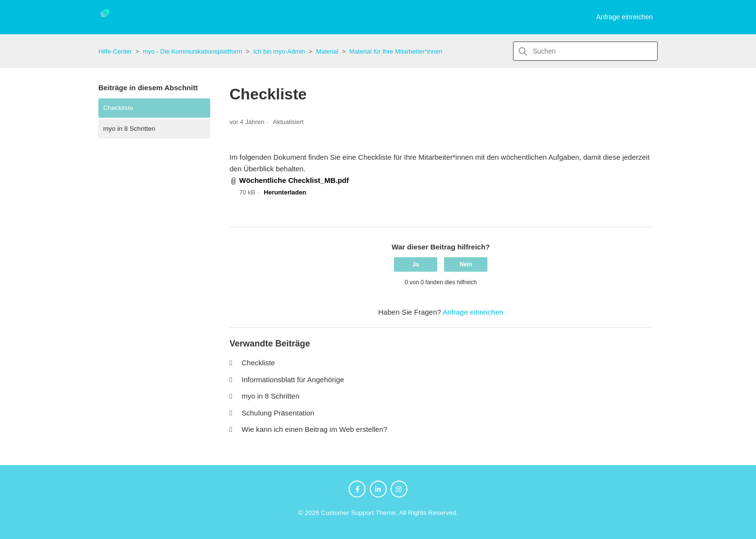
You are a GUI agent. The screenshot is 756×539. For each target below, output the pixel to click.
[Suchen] (585, 51)
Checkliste (118, 108)
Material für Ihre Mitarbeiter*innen (396, 51)
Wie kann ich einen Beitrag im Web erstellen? (314, 429)
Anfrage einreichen (624, 17)
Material (327, 51)
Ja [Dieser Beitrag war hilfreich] (415, 264)
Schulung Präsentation (278, 413)
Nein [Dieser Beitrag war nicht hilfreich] (466, 264)
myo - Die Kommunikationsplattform (192, 51)
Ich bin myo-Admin (279, 51)
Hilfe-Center (115, 51)
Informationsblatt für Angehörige (293, 380)
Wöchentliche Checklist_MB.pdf (294, 180)
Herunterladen (285, 192)
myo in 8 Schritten (129, 129)
